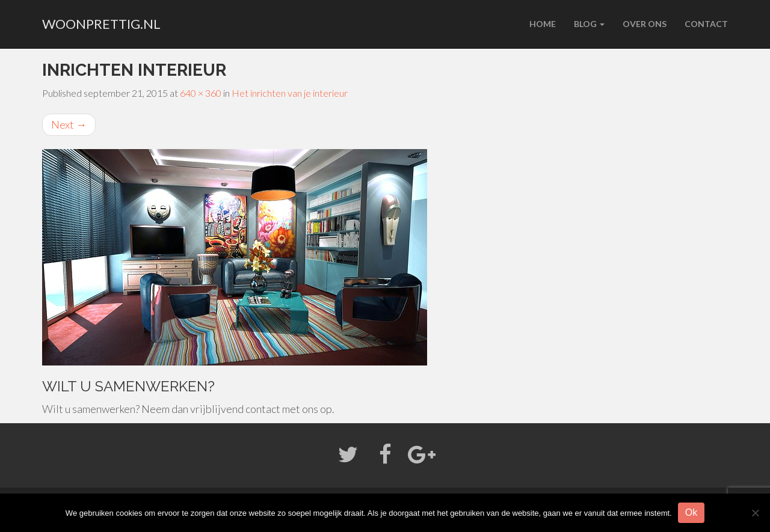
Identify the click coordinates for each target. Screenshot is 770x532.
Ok (691, 512)
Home (543, 24)
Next (69, 124)
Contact (706, 24)
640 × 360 (201, 93)
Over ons (645, 24)
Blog (589, 24)
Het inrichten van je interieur (290, 93)
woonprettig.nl (101, 24)
